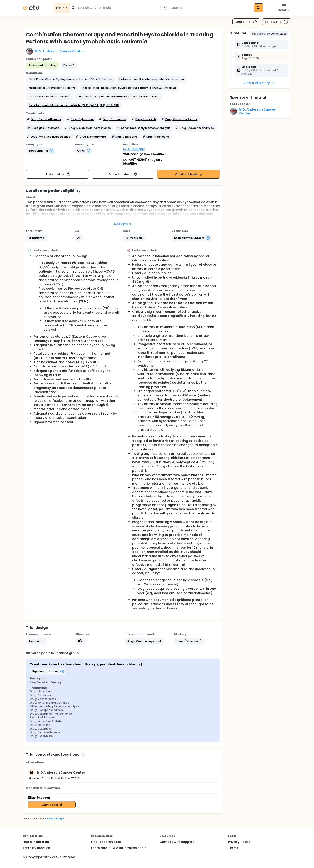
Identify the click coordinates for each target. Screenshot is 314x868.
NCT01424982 (134, 149)
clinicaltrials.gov (55, 819)
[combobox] (118, 8)
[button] (71, 79)
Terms (233, 848)
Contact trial (189, 174)
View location (124, 174)
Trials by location (36, 848)
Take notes (58, 174)
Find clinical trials (36, 842)
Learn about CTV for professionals (119, 848)
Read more (123, 224)
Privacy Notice (239, 842)
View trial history (259, 83)
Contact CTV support (177, 842)
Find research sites (106, 842)
